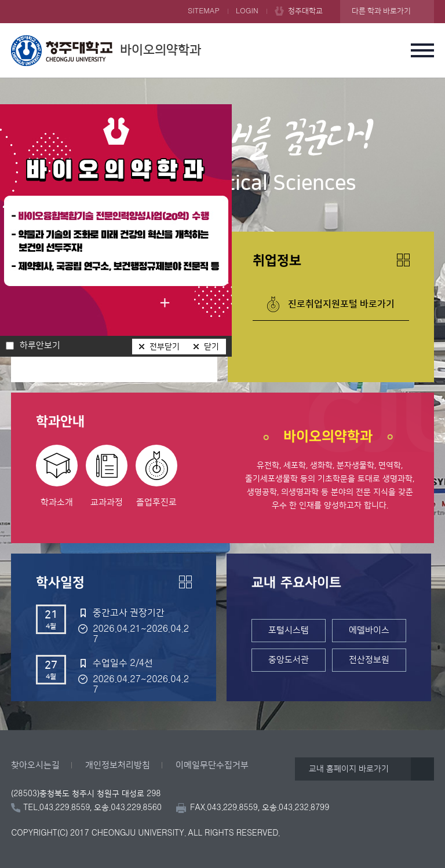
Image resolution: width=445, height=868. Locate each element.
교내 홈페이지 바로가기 (349, 769)
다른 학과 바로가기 (381, 11)
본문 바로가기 (222, 1)
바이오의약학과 (106, 50)
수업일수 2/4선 (123, 663)
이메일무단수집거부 (212, 765)
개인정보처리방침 (118, 765)
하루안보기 (40, 346)
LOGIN (247, 11)
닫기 (211, 347)
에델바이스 (369, 630)
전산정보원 (369, 660)
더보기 (403, 260)
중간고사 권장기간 (129, 613)
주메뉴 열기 (422, 50)
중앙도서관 (289, 660)
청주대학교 (305, 11)
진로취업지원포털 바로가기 (341, 304)
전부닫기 (165, 347)
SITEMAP (204, 11)
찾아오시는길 (35, 765)
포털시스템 (289, 630)
